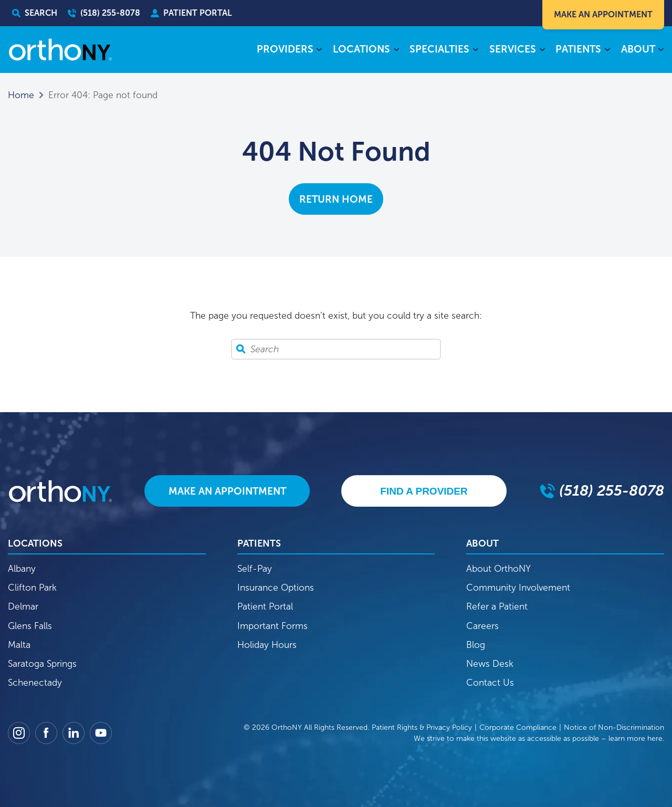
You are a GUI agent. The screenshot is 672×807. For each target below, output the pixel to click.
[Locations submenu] (396, 50)
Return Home (336, 199)
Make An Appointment (603, 14)
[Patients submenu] (607, 50)
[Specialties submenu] (475, 50)
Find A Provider (424, 491)
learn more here (636, 738)
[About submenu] (661, 50)
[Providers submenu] (319, 50)
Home (21, 95)
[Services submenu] (542, 50)
